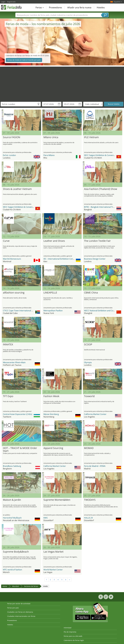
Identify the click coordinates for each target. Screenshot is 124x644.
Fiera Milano (49, 155)
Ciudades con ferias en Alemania (20, 612)
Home (5, 586)
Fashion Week (51, 396)
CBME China (91, 293)
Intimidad (68, 628)
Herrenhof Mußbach (12, 518)
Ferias (40, 7)
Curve (6, 241)
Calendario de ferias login (74, 640)
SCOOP (88, 345)
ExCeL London (9, 155)
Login (3, 2)
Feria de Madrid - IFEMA (95, 466)
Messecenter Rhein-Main (14, 362)
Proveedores (55, 7)
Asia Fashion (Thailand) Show (101, 189)
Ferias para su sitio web (73, 636)
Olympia (88, 362)
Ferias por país (13, 608)
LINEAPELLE (50, 293)
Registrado (11, 2)
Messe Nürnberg (51, 414)
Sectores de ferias (31, 586)
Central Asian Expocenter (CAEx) (17, 414)
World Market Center (53, 570)
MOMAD (89, 448)
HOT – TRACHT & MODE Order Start (20, 450)
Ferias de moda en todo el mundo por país (24, 60)
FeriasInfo (13, 7)
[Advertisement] (62, 83)
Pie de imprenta (70, 632)
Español (118, 2)
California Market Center (95, 414)
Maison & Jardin (12, 500)
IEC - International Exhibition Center (60, 259)
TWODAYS (90, 500)
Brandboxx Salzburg (12, 466)
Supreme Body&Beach (16, 552)
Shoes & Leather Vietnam (17, 189)
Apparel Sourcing (53, 448)
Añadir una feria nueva (79, 7)
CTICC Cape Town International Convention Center (26, 311)
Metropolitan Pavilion (53, 311)
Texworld (89, 396)
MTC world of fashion (12, 570)
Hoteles (101, 7)
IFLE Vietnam (91, 137)
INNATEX (8, 345)
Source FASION (12, 137)
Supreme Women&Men (57, 500)
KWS (46, 518)
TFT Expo (8, 396)
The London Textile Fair (97, 241)
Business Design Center (95, 259)
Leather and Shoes (54, 241)
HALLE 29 (88, 518)
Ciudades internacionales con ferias (21, 616)
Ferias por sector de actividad (19, 604)
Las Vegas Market (53, 552)
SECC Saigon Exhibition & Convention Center (104, 155)
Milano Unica (51, 137)
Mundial (15, 586)
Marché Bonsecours (12, 259)
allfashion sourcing (14, 293)
